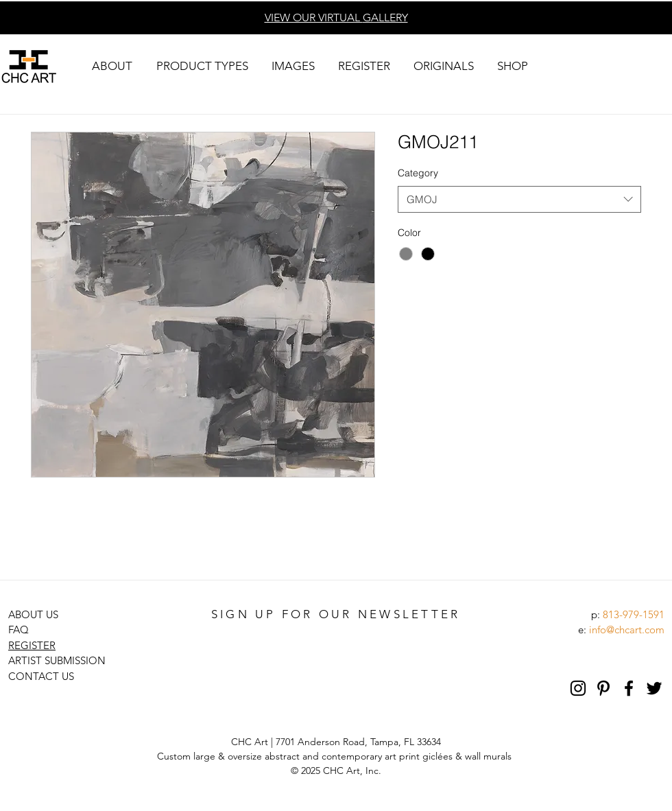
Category (418, 173)
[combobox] (519, 199)
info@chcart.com (627, 630)
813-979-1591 (634, 614)
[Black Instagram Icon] (578, 688)
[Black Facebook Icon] (629, 688)
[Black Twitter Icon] (654, 688)
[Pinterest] (603, 688)
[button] (112, 66)
